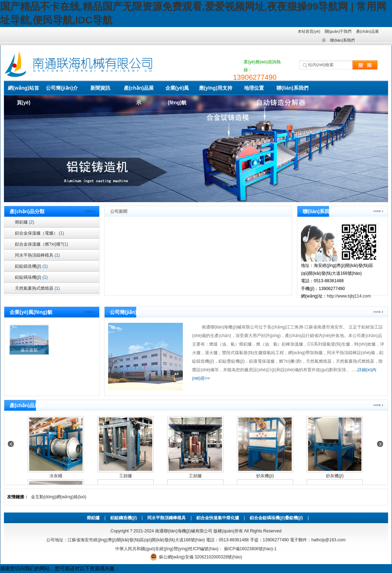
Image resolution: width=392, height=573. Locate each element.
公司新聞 (119, 211)
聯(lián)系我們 (342, 40)
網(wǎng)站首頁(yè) (23, 90)
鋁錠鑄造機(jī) (31, 266)
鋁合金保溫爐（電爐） (39, 233)
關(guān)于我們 (338, 31)
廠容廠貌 (29, 350)
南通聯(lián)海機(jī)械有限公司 (184, 531)
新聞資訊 (100, 88)
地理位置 (254, 88)
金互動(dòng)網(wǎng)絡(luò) (59, 497)
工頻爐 (126, 476)
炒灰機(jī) (265, 476)
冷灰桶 (56, 476)
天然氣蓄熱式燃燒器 (37, 288)
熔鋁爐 (25, 222)
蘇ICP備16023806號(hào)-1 (250, 549)
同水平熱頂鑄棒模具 (37, 255)
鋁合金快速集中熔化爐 (218, 518)
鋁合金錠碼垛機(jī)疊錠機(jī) (276, 518)
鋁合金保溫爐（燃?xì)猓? (41, 244)
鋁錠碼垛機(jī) (31, 277)
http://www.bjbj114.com (349, 296)
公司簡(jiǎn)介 (62, 88)
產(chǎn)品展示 (139, 90)
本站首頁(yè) (309, 31)
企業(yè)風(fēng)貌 (177, 90)
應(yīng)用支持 (216, 88)
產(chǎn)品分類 (27, 211)
